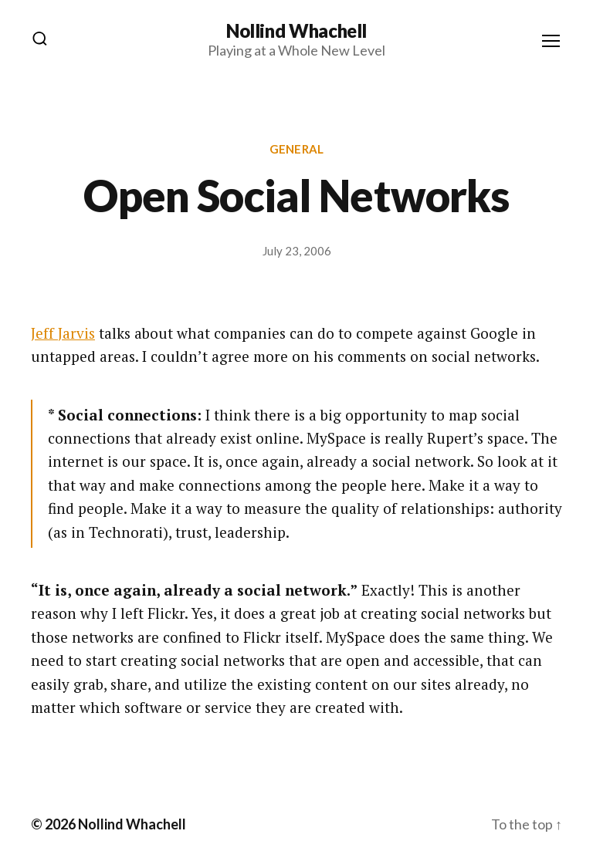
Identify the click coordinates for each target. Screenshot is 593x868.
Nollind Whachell (296, 31)
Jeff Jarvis (63, 333)
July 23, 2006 (297, 251)
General (296, 149)
